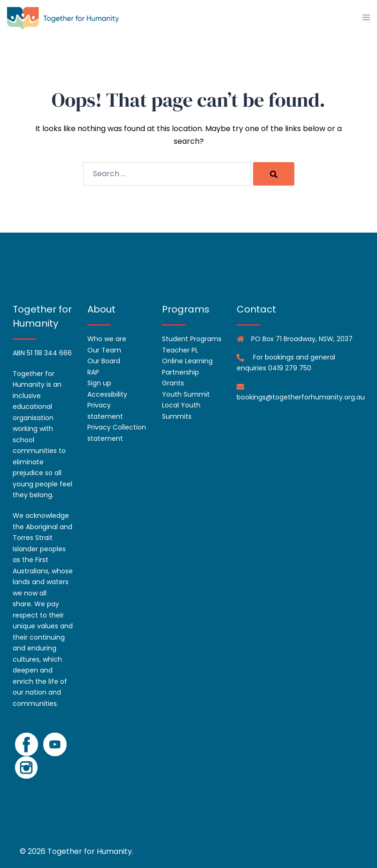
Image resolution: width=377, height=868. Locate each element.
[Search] (274, 174)
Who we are (107, 339)
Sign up (99, 383)
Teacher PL (180, 350)
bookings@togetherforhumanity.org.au (301, 397)
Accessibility (107, 394)
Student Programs (192, 339)
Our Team (104, 350)
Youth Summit (186, 394)
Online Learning (187, 361)
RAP (93, 372)
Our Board (104, 361)
